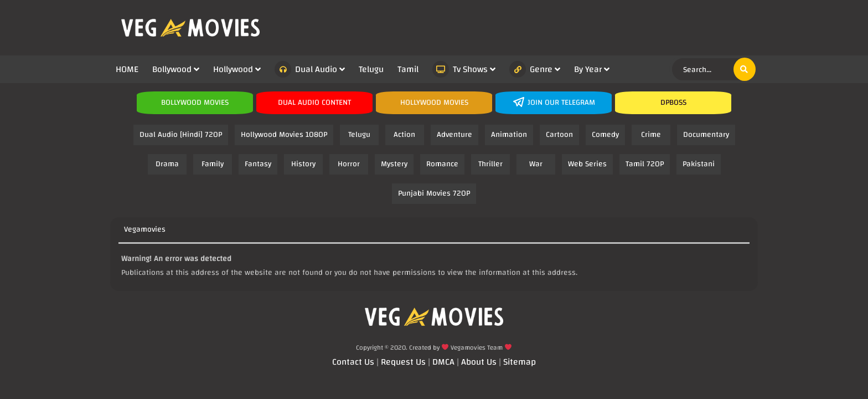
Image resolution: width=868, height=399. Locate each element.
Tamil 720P (645, 164)
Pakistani (699, 164)
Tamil (408, 69)
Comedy (605, 135)
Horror (349, 164)
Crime (651, 135)
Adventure (454, 135)
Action (404, 135)
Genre (531, 69)
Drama (167, 164)
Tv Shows (460, 69)
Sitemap (520, 362)
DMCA (443, 362)
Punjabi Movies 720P (434, 193)
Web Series (587, 164)
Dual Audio (306, 69)
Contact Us (353, 362)
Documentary (706, 135)
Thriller (490, 164)
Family (213, 164)
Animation (509, 135)
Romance (442, 164)
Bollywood (172, 69)
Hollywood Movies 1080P (284, 135)
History (303, 164)
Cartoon (559, 135)
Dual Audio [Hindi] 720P (181, 135)
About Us (479, 362)
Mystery (394, 164)
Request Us (403, 362)
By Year (588, 69)
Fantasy (258, 164)
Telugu (371, 69)
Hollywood (233, 69)
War (536, 164)
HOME (127, 69)
